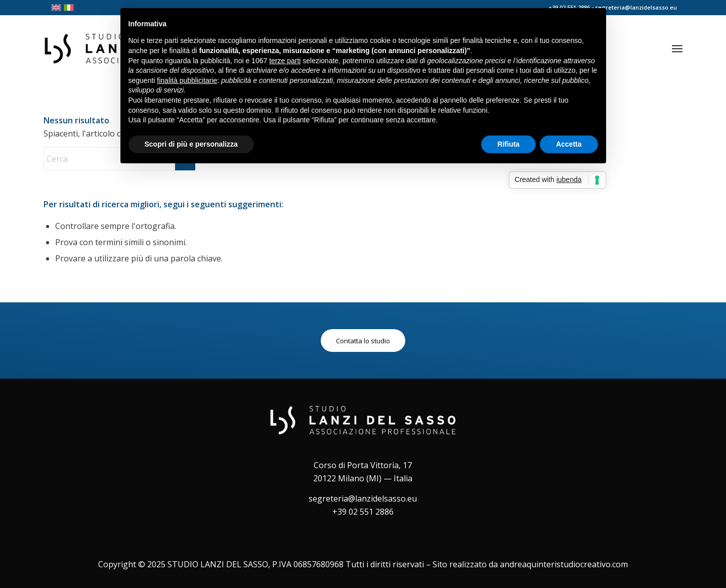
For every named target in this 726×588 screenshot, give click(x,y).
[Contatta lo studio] (363, 341)
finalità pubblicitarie (187, 80)
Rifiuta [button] (508, 144)
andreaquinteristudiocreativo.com (564, 564)
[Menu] (677, 49)
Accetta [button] (569, 144)
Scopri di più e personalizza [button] (191, 144)
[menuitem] (677, 49)
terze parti (285, 61)
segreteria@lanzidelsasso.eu (363, 499)
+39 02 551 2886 (363, 512)
